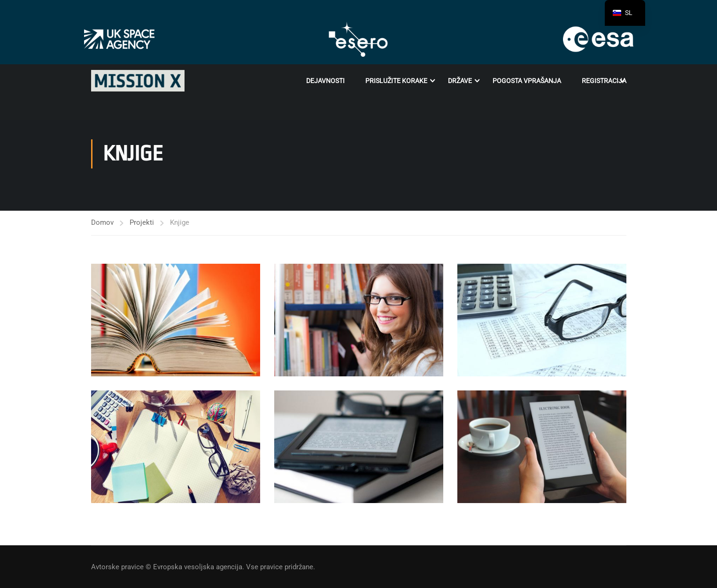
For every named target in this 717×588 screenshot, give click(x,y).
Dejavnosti (325, 81)
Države (460, 81)
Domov (102, 222)
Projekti (142, 222)
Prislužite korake (396, 81)
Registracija (604, 81)
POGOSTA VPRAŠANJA (527, 81)
